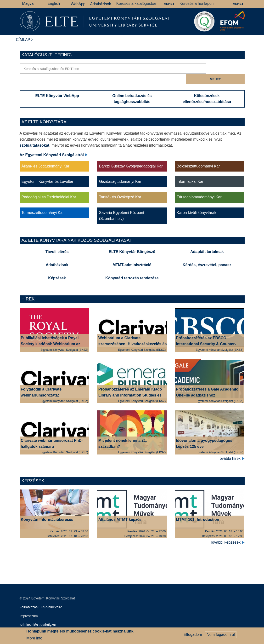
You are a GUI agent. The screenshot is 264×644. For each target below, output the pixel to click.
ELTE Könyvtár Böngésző (132, 241)
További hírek (231, 448)
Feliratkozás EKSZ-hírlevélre (41, 597)
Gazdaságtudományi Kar (120, 171)
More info (34, 639)
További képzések (227, 532)
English (54, 3)
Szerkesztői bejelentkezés (39, 623)
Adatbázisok (101, 4)
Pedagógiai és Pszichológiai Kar (49, 187)
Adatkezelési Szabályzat (38, 614)
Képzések (57, 267)
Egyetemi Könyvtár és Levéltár (48, 171)
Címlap (23, 40)
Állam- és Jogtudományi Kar (45, 156)
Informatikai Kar (190, 171)
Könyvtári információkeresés (47, 509)
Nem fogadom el (221, 636)
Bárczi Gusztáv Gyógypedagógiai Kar (131, 156)
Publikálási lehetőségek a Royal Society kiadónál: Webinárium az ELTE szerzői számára (51, 333)
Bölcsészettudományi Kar (198, 156)
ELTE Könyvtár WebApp (57, 85)
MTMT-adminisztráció (132, 254)
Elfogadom (193, 636)
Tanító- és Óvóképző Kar (120, 187)
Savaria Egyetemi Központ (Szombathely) (122, 205)
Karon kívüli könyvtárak (196, 202)
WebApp (78, 4)
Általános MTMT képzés (120, 509)
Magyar (28, 3)
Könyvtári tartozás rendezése (132, 267)
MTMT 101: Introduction (197, 509)
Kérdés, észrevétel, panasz (207, 254)
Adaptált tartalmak (207, 241)
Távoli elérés (57, 241)
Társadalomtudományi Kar (199, 187)
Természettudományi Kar (43, 202)
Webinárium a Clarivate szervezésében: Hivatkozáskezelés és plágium (133, 333)
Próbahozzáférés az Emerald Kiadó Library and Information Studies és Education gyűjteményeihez (130, 385)
